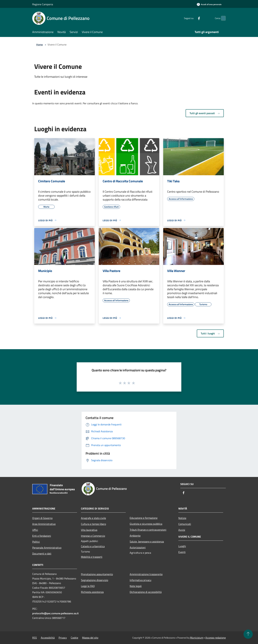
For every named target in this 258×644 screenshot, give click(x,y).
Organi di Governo (42, 518)
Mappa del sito (90, 638)
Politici (36, 542)
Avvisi (182, 530)
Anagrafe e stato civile (93, 518)
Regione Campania (43, 4)
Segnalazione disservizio (95, 580)
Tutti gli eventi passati (205, 113)
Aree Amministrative (44, 524)
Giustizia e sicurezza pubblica (146, 524)
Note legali (136, 586)
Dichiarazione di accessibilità (146, 592)
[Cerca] (222, 18)
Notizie (182, 518)
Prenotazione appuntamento (97, 574)
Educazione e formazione (144, 518)
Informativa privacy (141, 580)
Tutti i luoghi (210, 333)
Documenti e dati (42, 554)
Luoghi (182, 546)
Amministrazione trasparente (146, 574)
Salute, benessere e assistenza (147, 542)
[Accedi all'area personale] (209, 4)
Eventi (182, 552)
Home (39, 45)
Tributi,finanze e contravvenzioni (148, 530)
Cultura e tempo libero (93, 524)
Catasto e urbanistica (93, 546)
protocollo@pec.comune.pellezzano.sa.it (55, 613)
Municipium (197, 638)
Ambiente (135, 536)
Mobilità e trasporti (92, 557)
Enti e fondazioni (42, 536)
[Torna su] (248, 634)
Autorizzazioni (138, 547)
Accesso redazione (216, 638)
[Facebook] (193, 18)
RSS (35, 638)
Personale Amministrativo (47, 548)
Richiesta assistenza (92, 592)
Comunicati (185, 524)
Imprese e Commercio (93, 536)
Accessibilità (48, 638)
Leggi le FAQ (88, 586)
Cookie (74, 638)
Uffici (35, 530)
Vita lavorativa (89, 530)
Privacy (63, 638)
